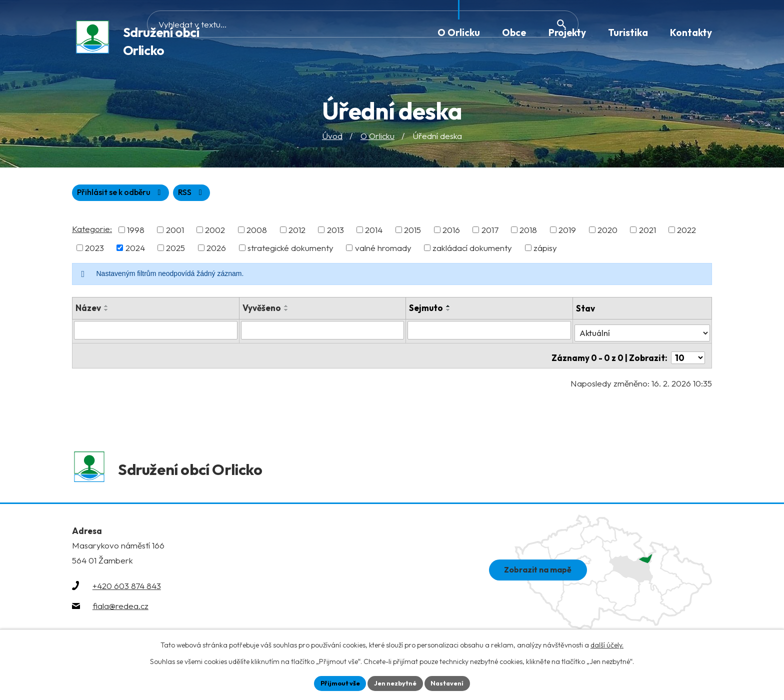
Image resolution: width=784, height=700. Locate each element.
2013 (335, 232)
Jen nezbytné (395, 682)
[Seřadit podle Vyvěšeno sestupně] (286, 312)
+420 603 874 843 (127, 591)
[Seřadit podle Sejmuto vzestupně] (449, 308)
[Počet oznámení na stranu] (688, 354)
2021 (647, 232)
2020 (607, 232)
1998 (136, 232)
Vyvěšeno (262, 310)
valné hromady (383, 250)
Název (88, 310)
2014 (374, 232)
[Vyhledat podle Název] (156, 332)
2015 (412, 232)
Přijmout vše (335, 682)
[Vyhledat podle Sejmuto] (490, 332)
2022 (686, 232)
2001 (175, 232)
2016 (451, 232)
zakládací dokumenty (472, 250)
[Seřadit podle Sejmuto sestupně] (449, 312)
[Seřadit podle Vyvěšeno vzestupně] (286, 308)
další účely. (607, 643)
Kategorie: (92, 231)
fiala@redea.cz (120, 611)
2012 (297, 232)
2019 (567, 232)
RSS (92, 195)
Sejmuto (426, 310)
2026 (216, 250)
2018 (528, 232)
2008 (257, 232)
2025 (175, 250)
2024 (135, 250)
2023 (94, 250)
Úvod (332, 137)
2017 (490, 232)
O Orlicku (377, 137)
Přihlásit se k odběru (170, 195)
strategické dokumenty (290, 250)
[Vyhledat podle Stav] (642, 332)
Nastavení (452, 682)
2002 (215, 232)
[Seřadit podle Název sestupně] (106, 312)
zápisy (545, 250)
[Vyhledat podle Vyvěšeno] (323, 332)
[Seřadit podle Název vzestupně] (106, 308)
